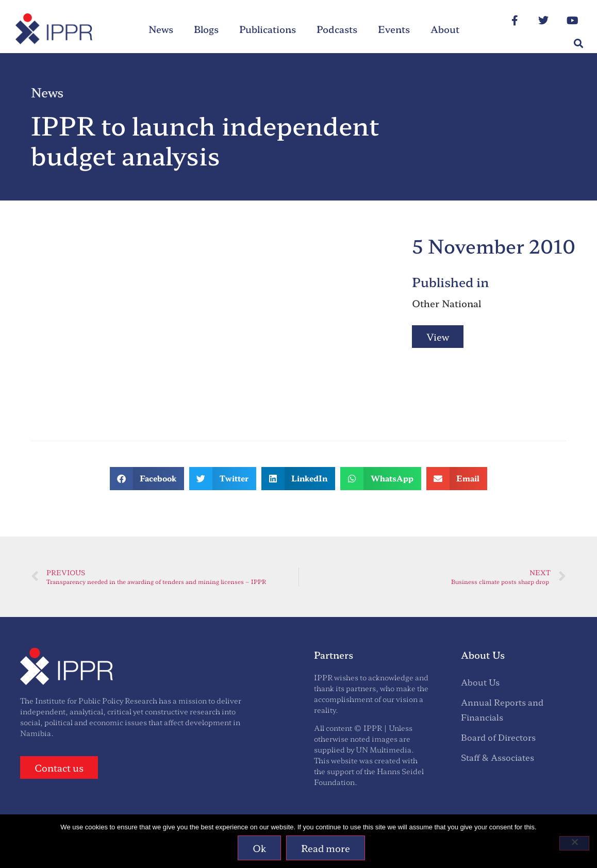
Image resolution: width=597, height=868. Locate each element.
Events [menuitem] (394, 29)
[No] (574, 843)
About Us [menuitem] (480, 682)
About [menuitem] (445, 29)
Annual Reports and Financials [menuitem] (502, 710)
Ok (259, 848)
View (438, 337)
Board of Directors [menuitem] (498, 737)
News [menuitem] (161, 29)
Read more (326, 848)
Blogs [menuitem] (206, 29)
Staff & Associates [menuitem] (498, 757)
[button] (578, 44)
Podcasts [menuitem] (337, 29)
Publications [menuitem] (268, 29)
